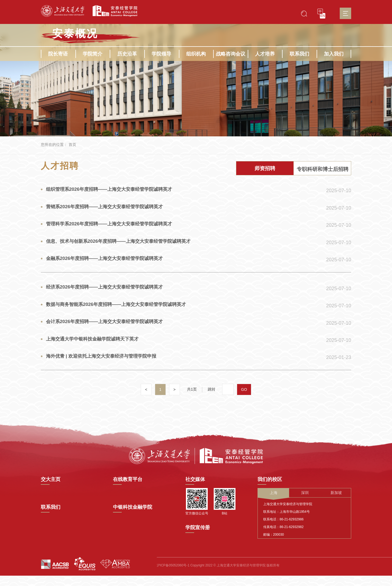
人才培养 (265, 54)
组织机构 (196, 54)
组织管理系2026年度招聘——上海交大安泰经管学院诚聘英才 (113, 191)
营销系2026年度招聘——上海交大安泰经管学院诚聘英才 (108, 209)
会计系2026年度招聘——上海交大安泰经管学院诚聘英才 (108, 331)
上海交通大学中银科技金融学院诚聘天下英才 (95, 349)
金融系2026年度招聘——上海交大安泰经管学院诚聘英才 (108, 264)
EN (323, 16)
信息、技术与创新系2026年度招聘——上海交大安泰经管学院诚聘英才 (123, 246)
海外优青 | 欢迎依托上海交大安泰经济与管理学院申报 (105, 368)
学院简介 (93, 54)
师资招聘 (265, 169)
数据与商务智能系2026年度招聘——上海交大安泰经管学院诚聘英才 (120, 313)
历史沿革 (127, 54)
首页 (72, 145)
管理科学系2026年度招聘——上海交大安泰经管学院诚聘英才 (113, 228)
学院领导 (161, 54)
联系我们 (299, 54)
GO (244, 402)
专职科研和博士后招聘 (323, 169)
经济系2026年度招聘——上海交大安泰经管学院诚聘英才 (108, 295)
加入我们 (334, 54)
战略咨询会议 (231, 54)
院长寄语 (58, 54)
